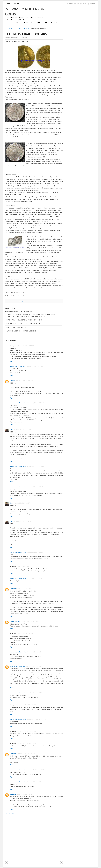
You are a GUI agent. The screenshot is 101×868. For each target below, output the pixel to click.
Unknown (13, 589)
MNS (39, 23)
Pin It (23, 302)
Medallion (46, 23)
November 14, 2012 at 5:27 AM (25, 754)
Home (9, 3)
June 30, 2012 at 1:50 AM (33, 666)
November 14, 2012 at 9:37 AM (36, 770)
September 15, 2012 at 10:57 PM (27, 705)
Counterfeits (25, 23)
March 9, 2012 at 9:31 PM (25, 566)
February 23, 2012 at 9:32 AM (35, 466)
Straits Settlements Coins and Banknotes (19, 29)
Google (71, 3)
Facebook (93, 3)
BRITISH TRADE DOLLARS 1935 (17, 327)
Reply (11, 361)
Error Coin (15, 23)
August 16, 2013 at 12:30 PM (25, 794)
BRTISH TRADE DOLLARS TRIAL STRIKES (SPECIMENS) (24, 320)
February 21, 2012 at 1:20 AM (22, 429)
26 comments (24, 38)
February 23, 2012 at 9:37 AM (35, 487)
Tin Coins (71, 23)
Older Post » (62, 862)
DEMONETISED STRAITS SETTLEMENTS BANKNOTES (24, 324)
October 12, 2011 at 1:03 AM (35, 366)
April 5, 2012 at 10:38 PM (30, 622)
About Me (16, 3)
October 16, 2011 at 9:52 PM (35, 403)
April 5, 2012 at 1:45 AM (23, 589)
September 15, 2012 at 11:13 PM (36, 719)
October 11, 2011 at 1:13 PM (26, 346)
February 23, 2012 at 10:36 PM (36, 552)
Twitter (84, 3)
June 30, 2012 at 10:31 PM (34, 693)
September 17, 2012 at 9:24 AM (27, 731)
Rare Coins (55, 23)
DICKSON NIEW (15, 622)
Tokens (63, 23)
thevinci (12, 381)
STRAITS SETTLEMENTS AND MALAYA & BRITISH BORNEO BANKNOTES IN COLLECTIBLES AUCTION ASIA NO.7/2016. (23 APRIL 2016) (31, 315)
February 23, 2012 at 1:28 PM (22, 503)
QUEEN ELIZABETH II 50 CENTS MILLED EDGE (21, 331)
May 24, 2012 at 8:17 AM (34, 652)
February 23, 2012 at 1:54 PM (22, 521)
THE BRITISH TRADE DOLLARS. (26, 34)
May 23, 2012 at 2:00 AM (25, 634)
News (33, 23)
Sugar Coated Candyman (17, 666)
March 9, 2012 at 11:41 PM (35, 578)
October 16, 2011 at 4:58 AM (24, 381)
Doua (11, 429)
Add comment (10, 813)
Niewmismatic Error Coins (18, 366)
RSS (78, 3)
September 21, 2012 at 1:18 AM (27, 743)
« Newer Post (7, 862)
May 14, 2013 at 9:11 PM (34, 782)
